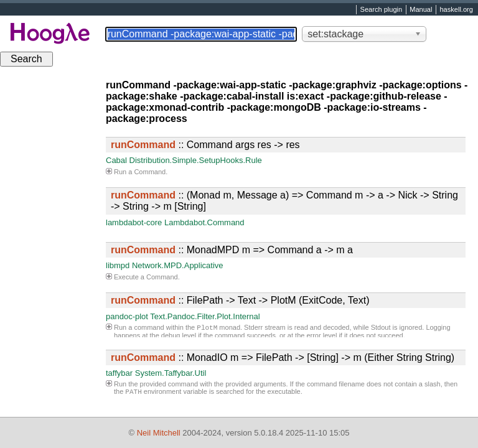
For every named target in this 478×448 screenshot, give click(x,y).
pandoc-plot (127, 316)
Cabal (116, 160)
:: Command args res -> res (205, 145)
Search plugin (382, 10)
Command (150, 172)
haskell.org (456, 10)
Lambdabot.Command (204, 222)
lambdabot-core (134, 222)
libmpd (118, 265)
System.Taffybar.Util (171, 373)
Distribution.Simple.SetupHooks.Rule (196, 160)
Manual (421, 10)
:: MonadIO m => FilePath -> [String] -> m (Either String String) (283, 357)
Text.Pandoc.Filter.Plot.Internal (205, 316)
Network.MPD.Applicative (178, 265)
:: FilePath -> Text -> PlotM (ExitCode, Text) (240, 300)
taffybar (119, 373)
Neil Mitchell (159, 433)
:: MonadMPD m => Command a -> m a (232, 250)
